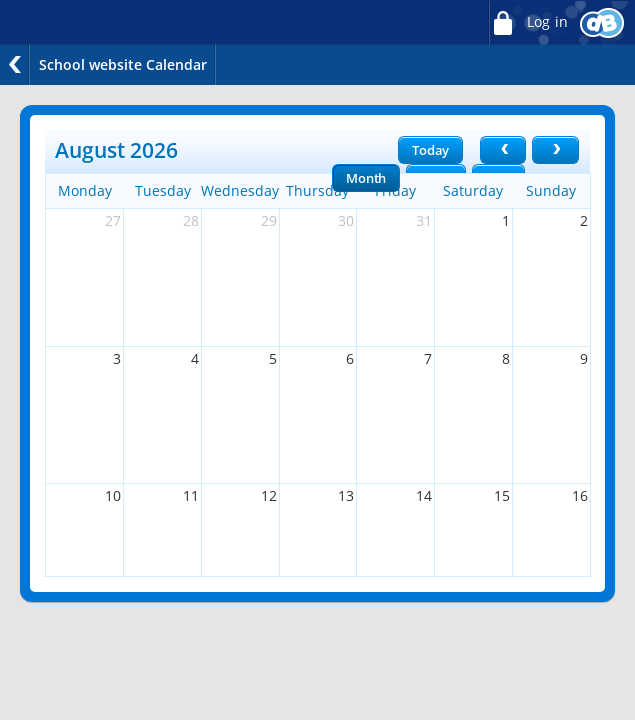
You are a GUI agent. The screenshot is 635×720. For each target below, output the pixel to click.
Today (430, 150)
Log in (528, 22)
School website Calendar (123, 64)
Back (15, 64)
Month (366, 178)
